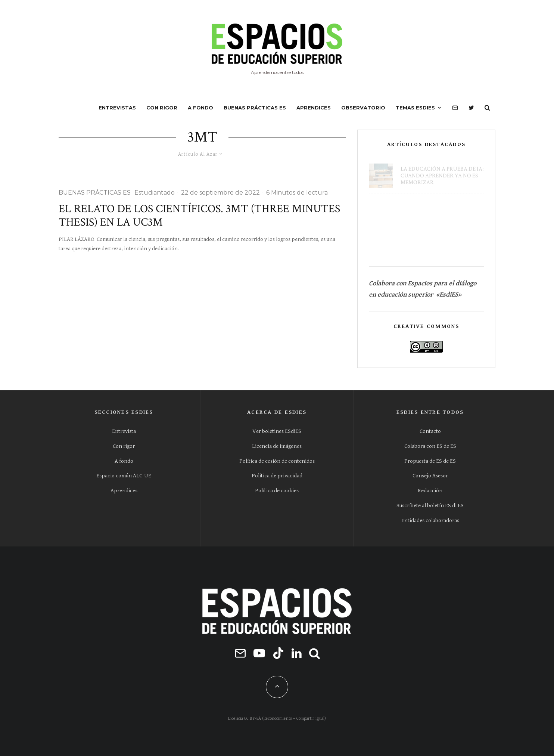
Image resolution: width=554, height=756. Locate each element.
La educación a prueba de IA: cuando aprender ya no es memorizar (442, 171)
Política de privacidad (277, 476)
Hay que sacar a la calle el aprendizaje (440, 243)
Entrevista (124, 431)
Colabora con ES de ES (430, 446)
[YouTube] (259, 653)
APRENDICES (314, 108)
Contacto (430, 431)
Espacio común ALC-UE (124, 476)
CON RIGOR (162, 108)
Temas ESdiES (415, 108)
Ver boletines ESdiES (277, 431)
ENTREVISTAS (117, 108)
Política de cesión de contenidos (277, 461)
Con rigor (124, 446)
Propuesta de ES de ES (430, 461)
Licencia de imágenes (277, 446)
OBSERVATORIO (363, 108)
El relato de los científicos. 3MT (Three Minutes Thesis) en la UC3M (199, 216)
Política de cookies (277, 491)
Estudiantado (155, 193)
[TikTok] (278, 653)
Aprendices (124, 491)
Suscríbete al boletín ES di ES (430, 506)
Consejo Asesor (430, 476)
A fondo (124, 461)
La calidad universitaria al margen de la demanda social (442, 207)
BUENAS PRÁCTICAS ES (255, 108)
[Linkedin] (297, 653)
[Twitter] (471, 108)
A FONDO (200, 108)
